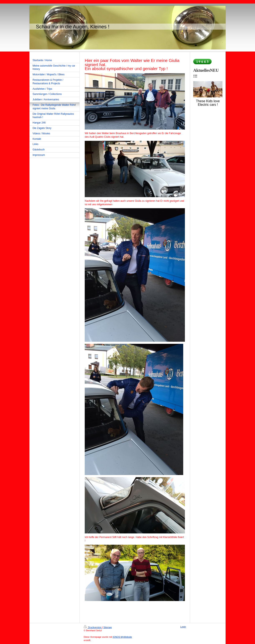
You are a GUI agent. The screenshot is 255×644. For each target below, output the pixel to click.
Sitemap (107, 627)
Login (183, 627)
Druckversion (93, 627)
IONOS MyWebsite (122, 637)
